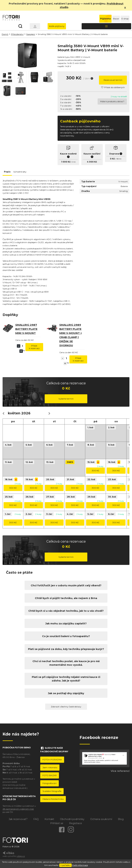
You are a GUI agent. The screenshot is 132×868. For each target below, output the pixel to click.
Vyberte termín (66, 399)
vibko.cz (21, 856)
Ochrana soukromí (101, 819)
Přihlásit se (57, 823)
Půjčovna (105, 19)
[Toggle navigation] (106, 26)
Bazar (116, 19)
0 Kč (74, 162)
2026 (26, 413)
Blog (121, 819)
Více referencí (120, 771)
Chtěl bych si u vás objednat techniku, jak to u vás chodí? (66, 611)
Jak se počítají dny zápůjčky (66, 693)
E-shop (125, 19)
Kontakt (49, 819)
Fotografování (49, 783)
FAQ (36, 819)
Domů (5, 34)
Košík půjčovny (57, 26)
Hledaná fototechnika (53, 799)
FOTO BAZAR (50, 775)
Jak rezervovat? (18, 819)
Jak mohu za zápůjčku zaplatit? (66, 624)
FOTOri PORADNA (52, 760)
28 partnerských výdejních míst (18, 809)
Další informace (80, 865)
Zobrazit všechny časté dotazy (66, 707)
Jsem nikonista (50, 767)
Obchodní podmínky (72, 819)
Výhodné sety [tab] (20, 172)
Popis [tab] (7, 172)
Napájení (31, 34)
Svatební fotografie (52, 791)
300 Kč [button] (95, 471)
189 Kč (119, 159)
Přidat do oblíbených (113, 87)
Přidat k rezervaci (34, 347)
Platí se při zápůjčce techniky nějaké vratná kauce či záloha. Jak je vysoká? (66, 679)
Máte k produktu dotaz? (112, 101)
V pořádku (65, 865)
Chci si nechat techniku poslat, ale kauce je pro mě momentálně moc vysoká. (66, 663)
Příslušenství (17, 34)
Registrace (76, 823)
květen (14, 413)
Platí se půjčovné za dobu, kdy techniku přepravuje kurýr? (66, 649)
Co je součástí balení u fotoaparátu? (66, 636)
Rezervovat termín (113, 80)
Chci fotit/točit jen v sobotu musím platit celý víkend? (66, 585)
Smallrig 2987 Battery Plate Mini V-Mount (26, 329)
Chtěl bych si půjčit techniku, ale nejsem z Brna (66, 598)
